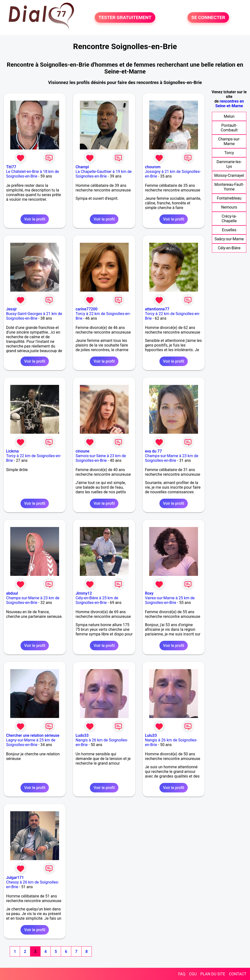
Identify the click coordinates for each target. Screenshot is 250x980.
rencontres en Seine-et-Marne (230, 104)
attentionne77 (157, 309)
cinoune (82, 451)
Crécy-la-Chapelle (229, 219)
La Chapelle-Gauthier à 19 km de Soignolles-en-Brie (104, 174)
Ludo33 (82, 735)
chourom (153, 167)
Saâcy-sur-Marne (229, 239)
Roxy (149, 593)
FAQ (182, 974)
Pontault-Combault (229, 128)
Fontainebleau (229, 198)
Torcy (229, 153)
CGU (193, 974)
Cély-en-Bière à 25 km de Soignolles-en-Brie (97, 600)
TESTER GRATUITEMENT (125, 17)
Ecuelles (229, 230)
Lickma (12, 451)
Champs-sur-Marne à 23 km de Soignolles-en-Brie (172, 458)
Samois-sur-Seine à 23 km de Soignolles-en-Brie (101, 458)
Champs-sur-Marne (229, 141)
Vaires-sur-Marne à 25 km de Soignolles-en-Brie (170, 600)
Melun (229, 116)
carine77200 (86, 309)
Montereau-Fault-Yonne (229, 187)
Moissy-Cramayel (229, 175)
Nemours (229, 207)
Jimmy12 (84, 593)
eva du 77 (153, 451)
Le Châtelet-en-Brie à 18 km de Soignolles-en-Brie (32, 174)
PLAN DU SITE (213, 974)
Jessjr (11, 309)
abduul (12, 593)
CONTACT (238, 974)
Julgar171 (15, 878)
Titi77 (11, 167)
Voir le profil (35, 219)
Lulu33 (151, 735)
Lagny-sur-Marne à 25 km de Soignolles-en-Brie (31, 742)
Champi (82, 167)
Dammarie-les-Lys (229, 164)
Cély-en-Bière (229, 248)
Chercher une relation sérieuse (33, 735)
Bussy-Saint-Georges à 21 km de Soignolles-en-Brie (34, 316)
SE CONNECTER (208, 17)
